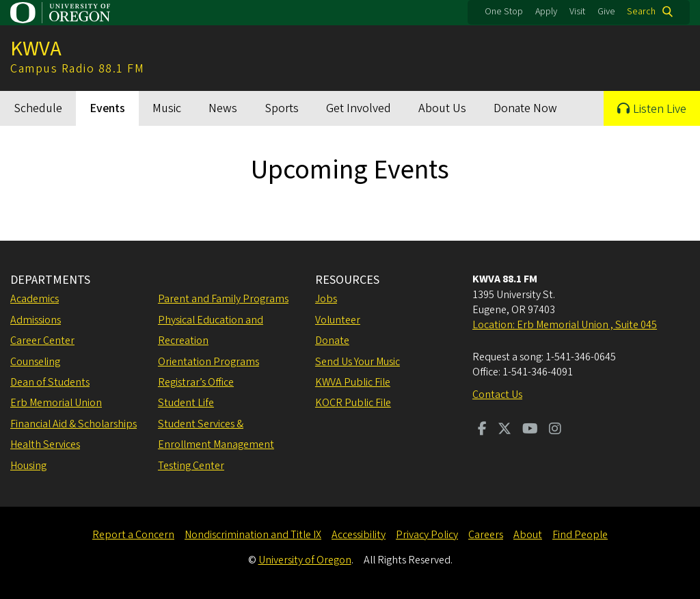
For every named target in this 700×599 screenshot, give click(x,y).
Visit (577, 12)
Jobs (326, 299)
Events (107, 108)
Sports (282, 108)
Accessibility (359, 535)
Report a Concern (133, 535)
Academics (35, 299)
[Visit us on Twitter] (504, 430)
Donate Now (525, 108)
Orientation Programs (208, 362)
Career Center (42, 341)
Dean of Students (50, 382)
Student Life (186, 403)
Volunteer (338, 320)
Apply (546, 12)
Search (641, 12)
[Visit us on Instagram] (555, 430)
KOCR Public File (353, 403)
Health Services (45, 444)
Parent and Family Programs (223, 299)
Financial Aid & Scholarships (73, 424)
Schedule (38, 108)
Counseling (35, 362)
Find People (580, 535)
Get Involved (359, 108)
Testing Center (191, 466)
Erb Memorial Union (56, 403)
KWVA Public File (353, 382)
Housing (28, 466)
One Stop (504, 12)
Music (167, 108)
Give (606, 12)
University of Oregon (305, 560)
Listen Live (660, 109)
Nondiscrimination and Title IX (253, 535)
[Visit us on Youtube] (530, 430)
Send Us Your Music (358, 362)
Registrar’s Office (196, 382)
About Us (442, 108)
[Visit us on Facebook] (482, 430)
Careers (486, 535)
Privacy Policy (427, 535)
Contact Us (497, 395)
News (223, 108)
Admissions (36, 320)
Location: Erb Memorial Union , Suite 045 (565, 325)
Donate (332, 341)
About (528, 535)
